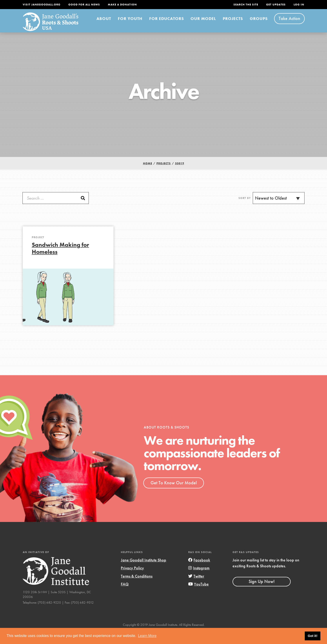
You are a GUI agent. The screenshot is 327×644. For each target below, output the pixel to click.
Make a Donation (136, 5)
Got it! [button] (312, 636)
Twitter (194, 584)
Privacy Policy (134, 576)
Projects (228, 25)
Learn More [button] (147, 636)
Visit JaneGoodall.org (45, 5)
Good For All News (93, 5)
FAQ (125, 592)
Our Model (190, 25)
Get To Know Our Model (176, 491)
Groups (258, 25)
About (89, 25)
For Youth (113, 25)
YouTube (196, 592)
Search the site (238, 5)
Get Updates (272, 5)
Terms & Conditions (140, 584)
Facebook (197, 568)
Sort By (243, 206)
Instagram (197, 576)
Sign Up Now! (263, 595)
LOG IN (298, 5)
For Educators (152, 25)
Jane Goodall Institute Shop (147, 568)
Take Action (290, 25)
